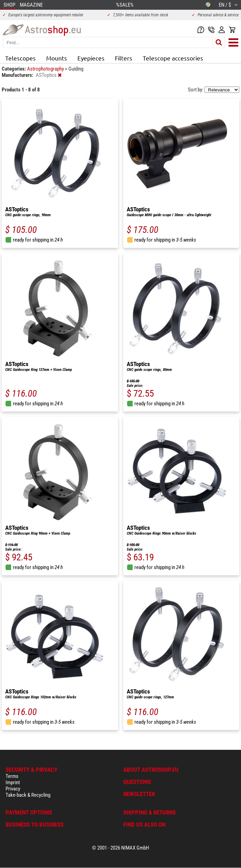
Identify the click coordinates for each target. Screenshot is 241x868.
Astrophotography (46, 69)
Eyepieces (91, 58)
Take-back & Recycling (28, 795)
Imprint (13, 782)
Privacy (13, 789)
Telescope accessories (173, 58)
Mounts (57, 58)
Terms (12, 776)
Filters (124, 58)
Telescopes (20, 58)
